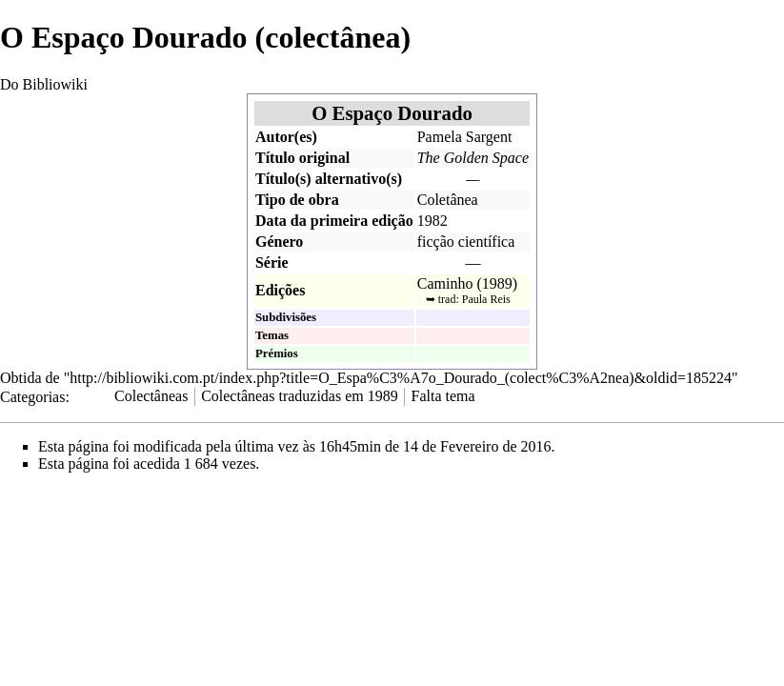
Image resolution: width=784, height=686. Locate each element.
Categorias (32, 396)
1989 (497, 283)
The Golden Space (473, 158)
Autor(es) (286, 137)
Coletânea (448, 200)
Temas (272, 335)
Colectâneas (151, 396)
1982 (432, 221)
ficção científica (466, 242)
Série (272, 262)
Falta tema (443, 396)
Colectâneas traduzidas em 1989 (300, 396)
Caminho (445, 283)
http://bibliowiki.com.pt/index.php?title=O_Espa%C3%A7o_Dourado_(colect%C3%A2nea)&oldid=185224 (401, 378)
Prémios (277, 353)
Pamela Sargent (465, 137)
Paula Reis (486, 299)
